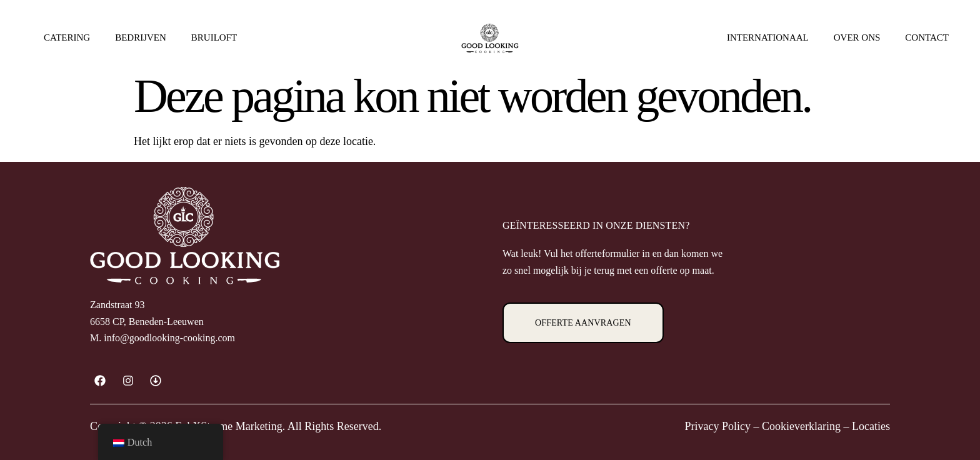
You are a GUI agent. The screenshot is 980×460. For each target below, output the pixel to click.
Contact (927, 37)
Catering (67, 37)
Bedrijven (141, 37)
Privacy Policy (718, 426)
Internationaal (768, 37)
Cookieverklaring (801, 426)
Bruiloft (214, 37)
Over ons (857, 41)
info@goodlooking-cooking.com (169, 338)
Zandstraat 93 (117, 305)
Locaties (871, 426)
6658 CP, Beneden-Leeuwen (147, 322)
